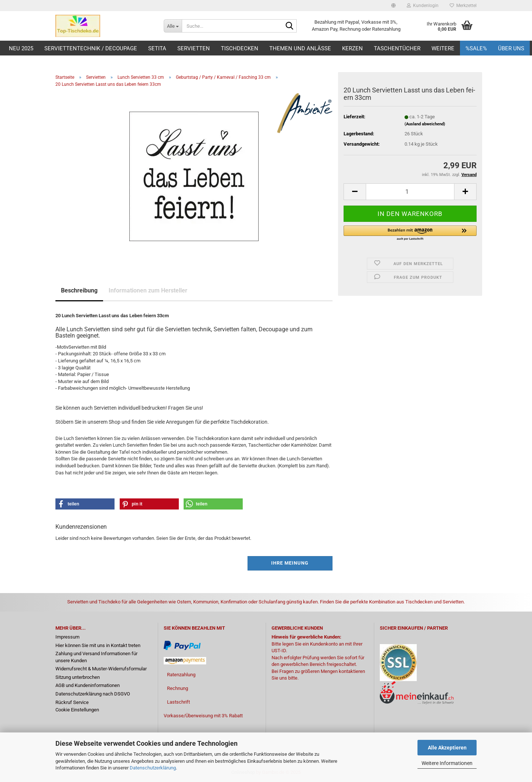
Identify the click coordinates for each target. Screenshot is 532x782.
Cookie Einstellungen (77, 710)
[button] (393, 6)
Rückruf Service (72, 702)
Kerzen (352, 48)
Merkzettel (463, 6)
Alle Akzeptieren (447, 748)
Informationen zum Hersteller (148, 290)
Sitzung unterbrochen (78, 677)
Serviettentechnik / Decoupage (91, 48)
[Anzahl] (410, 192)
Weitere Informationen (447, 763)
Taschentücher (397, 48)
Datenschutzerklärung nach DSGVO (93, 694)
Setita (157, 48)
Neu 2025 (21, 48)
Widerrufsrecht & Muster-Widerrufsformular (101, 669)
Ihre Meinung (290, 563)
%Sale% (476, 48)
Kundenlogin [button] (423, 6)
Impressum (67, 637)
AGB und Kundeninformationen (88, 685)
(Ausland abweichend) (425, 124)
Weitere (443, 48)
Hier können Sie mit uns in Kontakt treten (98, 645)
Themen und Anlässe (300, 48)
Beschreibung (79, 290)
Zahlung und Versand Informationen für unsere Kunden (96, 657)
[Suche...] (173, 26)
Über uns (511, 48)
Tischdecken (240, 48)
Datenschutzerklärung (153, 768)
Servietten (194, 48)
